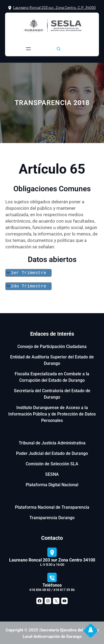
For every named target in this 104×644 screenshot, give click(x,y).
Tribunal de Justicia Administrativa (52, 442)
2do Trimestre (28, 285)
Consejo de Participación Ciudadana (52, 345)
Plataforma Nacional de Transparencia (52, 506)
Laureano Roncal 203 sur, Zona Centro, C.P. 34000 (54, 7)
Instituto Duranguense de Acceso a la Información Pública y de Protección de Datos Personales (52, 413)
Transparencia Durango (52, 517)
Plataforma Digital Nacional (52, 484)
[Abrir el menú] (28, 49)
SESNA (52, 473)
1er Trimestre (28, 272)
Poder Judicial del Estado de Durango (52, 452)
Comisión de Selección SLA (52, 463)
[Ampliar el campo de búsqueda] (59, 49)
